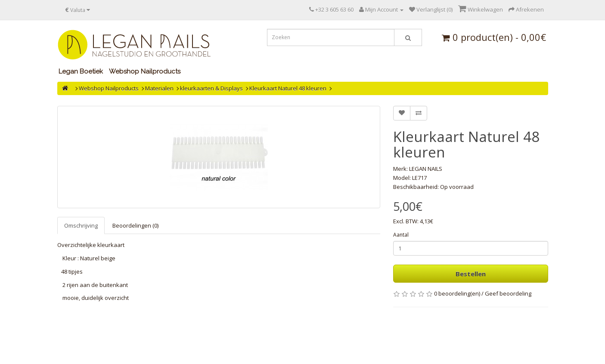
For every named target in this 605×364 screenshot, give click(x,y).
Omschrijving (81, 225)
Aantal (401, 235)
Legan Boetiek (81, 71)
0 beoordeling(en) (457, 293)
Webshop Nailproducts (145, 71)
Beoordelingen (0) (135, 225)
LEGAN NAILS (426, 169)
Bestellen (471, 274)
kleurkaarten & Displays (211, 88)
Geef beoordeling (508, 293)
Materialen (159, 88)
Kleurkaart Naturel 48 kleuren (288, 88)
